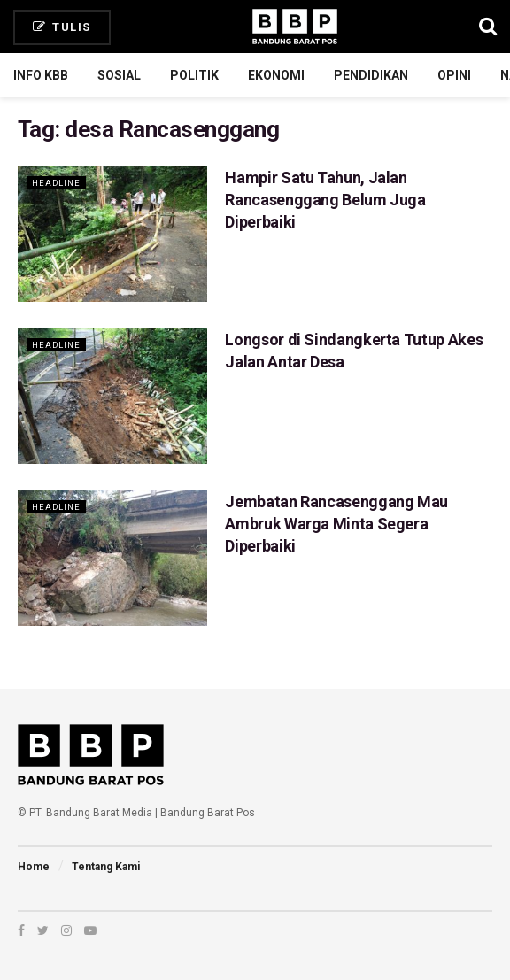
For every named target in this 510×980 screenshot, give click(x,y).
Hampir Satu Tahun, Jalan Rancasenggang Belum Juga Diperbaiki (325, 200)
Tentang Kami (106, 867)
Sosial (119, 75)
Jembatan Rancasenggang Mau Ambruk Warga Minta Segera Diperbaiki (336, 524)
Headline (58, 183)
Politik (194, 75)
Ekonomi (276, 75)
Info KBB (41, 75)
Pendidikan (371, 75)
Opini (454, 75)
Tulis (62, 27)
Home (34, 867)
